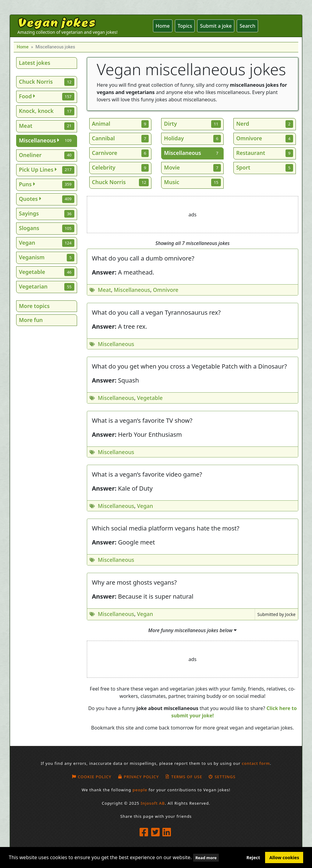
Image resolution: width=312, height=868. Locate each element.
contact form (256, 763)
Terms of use (184, 777)
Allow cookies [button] (284, 857)
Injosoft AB (153, 803)
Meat (104, 290)
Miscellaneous (132, 290)
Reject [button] (253, 857)
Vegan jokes (56, 22)
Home (163, 26)
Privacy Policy (138, 777)
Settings (222, 777)
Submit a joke (216, 26)
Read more (206, 858)
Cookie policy (92, 777)
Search (247, 26)
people (140, 790)
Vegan (145, 506)
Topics (185, 26)
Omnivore (166, 290)
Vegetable (150, 398)
